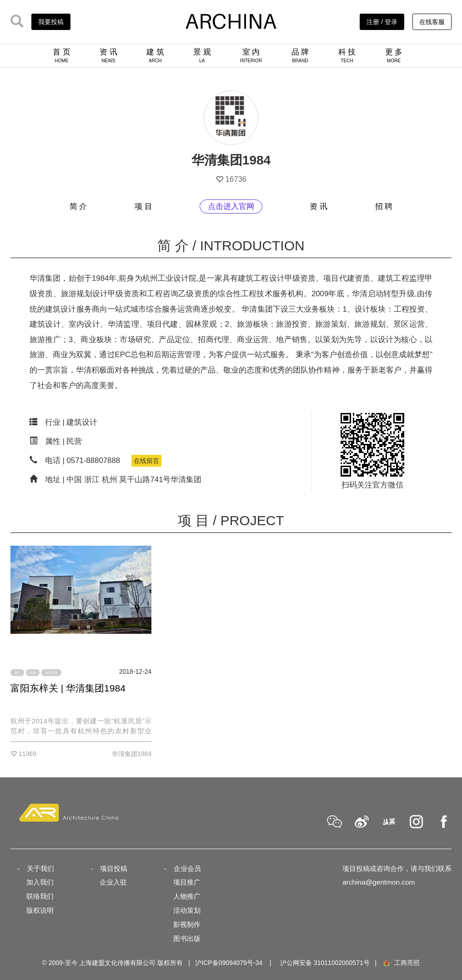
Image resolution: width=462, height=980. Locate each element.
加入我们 (40, 882)
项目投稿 (114, 868)
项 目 (143, 206)
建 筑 (155, 55)
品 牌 (300, 55)
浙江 (17, 673)
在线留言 (146, 461)
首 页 (62, 55)
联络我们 (40, 896)
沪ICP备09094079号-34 (229, 963)
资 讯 (108, 55)
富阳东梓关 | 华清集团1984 (68, 688)
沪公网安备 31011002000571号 (325, 963)
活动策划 (187, 910)
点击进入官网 (231, 206)
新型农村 (51, 673)
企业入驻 (113, 882)
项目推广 (187, 882)
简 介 (78, 206)
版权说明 (40, 910)
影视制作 (187, 924)
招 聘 (384, 206)
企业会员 (187, 868)
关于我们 (40, 868)
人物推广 (187, 896)
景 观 (202, 55)
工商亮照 (401, 963)
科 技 (347, 55)
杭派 (33, 673)
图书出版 (187, 938)
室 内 (251, 55)
